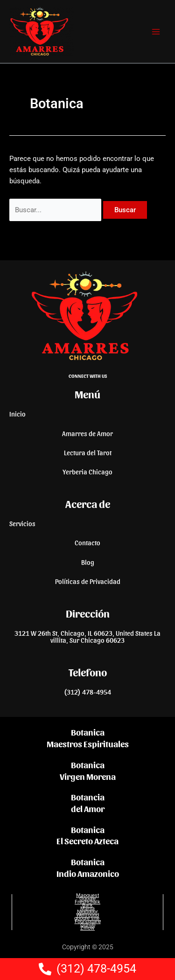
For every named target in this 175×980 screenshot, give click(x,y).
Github (88, 925)
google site (87, 918)
